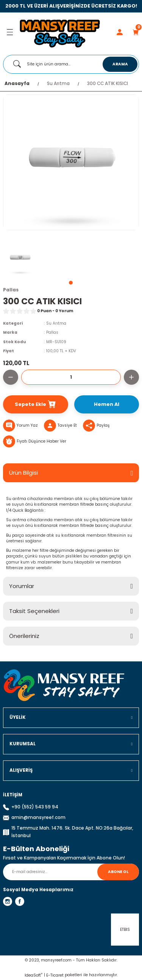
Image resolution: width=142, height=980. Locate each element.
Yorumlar (22, 586)
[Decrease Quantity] (11, 377)
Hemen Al (107, 404)
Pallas (52, 332)
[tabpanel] (20, 259)
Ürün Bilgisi (23, 473)
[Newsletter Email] (71, 872)
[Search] (71, 64)
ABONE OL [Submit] (118, 872)
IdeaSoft (34, 975)
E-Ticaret (55, 975)
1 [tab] (71, 283)
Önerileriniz (24, 636)
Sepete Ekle (35, 404)
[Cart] (136, 32)
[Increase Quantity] (131, 377)
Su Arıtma (56, 323)
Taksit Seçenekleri (34, 611)
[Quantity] (71, 377)
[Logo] (60, 32)
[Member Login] (120, 32)
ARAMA (120, 64)
